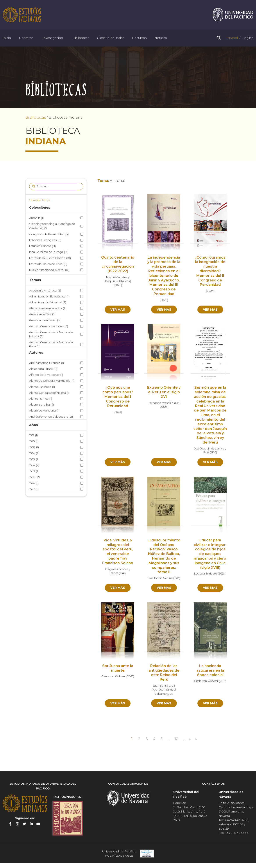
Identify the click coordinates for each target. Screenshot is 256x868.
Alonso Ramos (41, 399)
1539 (34, 460)
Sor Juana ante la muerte (118, 669)
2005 (164, 407)
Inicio (7, 38)
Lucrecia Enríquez (206, 574)
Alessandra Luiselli (43, 369)
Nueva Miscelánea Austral (50, 270)
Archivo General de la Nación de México (51, 335)
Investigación (53, 38)
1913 (177, 579)
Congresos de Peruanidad (49, 235)
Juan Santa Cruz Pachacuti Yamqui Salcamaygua (164, 690)
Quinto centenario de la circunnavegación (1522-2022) (118, 265)
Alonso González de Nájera (49, 393)
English (247, 38)
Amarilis (36, 219)
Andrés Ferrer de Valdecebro (51, 417)
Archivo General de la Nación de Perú (51, 345)
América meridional (45, 321)
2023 (118, 413)
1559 (34, 472)
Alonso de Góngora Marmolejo (52, 381)
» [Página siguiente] (190, 740)
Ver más (118, 310)
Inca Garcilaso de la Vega (48, 253)
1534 (34, 454)
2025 (118, 286)
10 (176, 740)
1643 (123, 574)
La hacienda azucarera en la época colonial (210, 671)
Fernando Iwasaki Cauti (164, 403)
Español (231, 38)
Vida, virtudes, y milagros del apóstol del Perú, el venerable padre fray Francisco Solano (118, 552)
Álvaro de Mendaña (44, 411)
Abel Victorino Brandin (47, 363)
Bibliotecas (81, 38)
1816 (213, 453)
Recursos (139, 38)
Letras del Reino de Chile (48, 264)
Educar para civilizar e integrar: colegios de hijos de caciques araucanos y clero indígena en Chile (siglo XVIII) (210, 555)
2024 (210, 291)
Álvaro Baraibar (42, 405)
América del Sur (42, 315)
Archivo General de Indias (49, 327)
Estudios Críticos (42, 247)
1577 (34, 489)
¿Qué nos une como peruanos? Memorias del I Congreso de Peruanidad (118, 397)
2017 (223, 682)
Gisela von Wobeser (114, 677)
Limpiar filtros (40, 201)
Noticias (161, 38)
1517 (33, 436)
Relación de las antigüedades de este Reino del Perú (164, 673)
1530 (34, 448)
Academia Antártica (45, 291)
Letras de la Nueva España (50, 259)
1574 (34, 484)
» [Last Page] (196, 740)
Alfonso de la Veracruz (46, 375)
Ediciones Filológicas (45, 241)
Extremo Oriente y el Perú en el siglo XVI (164, 393)
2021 (130, 677)
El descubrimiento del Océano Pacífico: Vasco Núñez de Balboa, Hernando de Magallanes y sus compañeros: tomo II (164, 557)
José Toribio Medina (160, 579)
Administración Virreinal (48, 303)
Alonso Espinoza (42, 387)
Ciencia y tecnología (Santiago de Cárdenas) (52, 227)
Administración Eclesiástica (49, 297)
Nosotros (26, 38)
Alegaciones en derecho (47, 309)
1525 (34, 442)
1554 (34, 466)
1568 (34, 478)
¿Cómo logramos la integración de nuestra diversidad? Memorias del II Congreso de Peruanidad (210, 272)
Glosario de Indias (111, 38)
